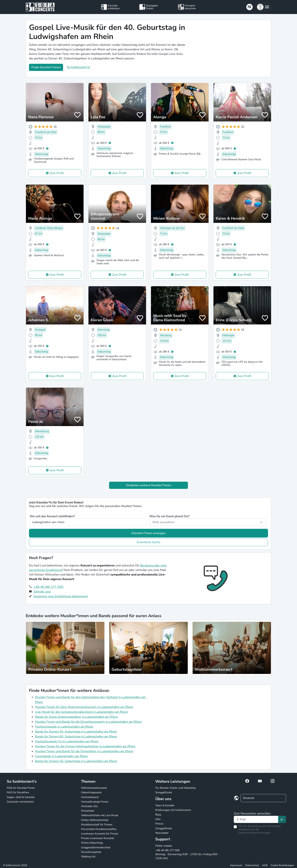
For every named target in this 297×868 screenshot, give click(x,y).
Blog (158, 815)
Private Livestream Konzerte (98, 838)
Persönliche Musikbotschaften (99, 829)
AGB (265, 865)
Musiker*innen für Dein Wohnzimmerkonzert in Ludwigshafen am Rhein (84, 707)
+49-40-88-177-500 (48, 587)
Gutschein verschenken (20, 802)
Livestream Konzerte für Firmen (100, 834)
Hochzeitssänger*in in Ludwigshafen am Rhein (67, 741)
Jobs (158, 819)
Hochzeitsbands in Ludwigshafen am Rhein (64, 727)
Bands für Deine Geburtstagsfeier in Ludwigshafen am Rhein (76, 717)
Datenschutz (252, 865)
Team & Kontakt (165, 805)
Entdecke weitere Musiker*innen (149, 485)
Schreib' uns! (42, 592)
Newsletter (162, 833)
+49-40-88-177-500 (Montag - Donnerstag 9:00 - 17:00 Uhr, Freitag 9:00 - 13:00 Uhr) (187, 854)
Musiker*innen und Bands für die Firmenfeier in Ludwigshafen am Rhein (84, 751)
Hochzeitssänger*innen (95, 802)
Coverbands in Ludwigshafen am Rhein (61, 756)
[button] (263, 7)
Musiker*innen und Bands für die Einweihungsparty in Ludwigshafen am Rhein (88, 722)
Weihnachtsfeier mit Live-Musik (100, 815)
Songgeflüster (164, 792)
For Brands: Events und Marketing (175, 788)
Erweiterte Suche (149, 542)
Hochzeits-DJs (89, 806)
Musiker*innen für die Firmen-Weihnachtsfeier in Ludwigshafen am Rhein (85, 746)
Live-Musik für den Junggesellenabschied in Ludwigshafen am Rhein (82, 712)
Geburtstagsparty (91, 792)
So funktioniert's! (79, 67)
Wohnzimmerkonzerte (94, 788)
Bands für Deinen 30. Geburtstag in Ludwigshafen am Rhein (76, 761)
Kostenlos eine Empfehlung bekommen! (61, 596)
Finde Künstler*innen (46, 67)
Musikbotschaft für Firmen (97, 825)
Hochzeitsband (90, 797)
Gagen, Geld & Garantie (21, 797)
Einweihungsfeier (91, 852)
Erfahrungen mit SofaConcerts (173, 810)
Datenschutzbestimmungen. (255, 833)
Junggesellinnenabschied (96, 847)
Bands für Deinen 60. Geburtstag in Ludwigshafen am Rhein (76, 737)
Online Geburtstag (92, 843)
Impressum (236, 865)
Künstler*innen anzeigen (149, 533)
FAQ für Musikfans (18, 792)
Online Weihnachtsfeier (95, 820)
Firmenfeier (88, 811)
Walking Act (88, 857)
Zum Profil (57, 173)
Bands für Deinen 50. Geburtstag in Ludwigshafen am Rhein (76, 732)
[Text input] (256, 819)
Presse (159, 824)
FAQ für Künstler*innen (21, 788)
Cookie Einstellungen (282, 865)
